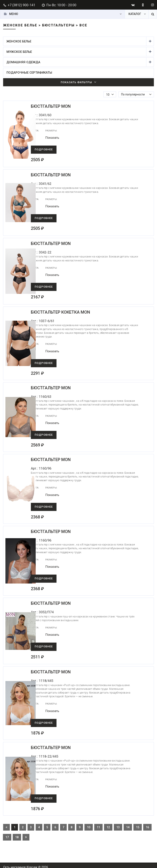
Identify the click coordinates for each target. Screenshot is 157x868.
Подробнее (51, 149)
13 (118, 825)
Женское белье (76, 41)
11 (98, 825)
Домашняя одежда (76, 62)
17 (7, 835)
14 (128, 825)
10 (89, 825)
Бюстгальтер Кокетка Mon (67, 312)
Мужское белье (76, 52)
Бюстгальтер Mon (58, 106)
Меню (14, 14)
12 (108, 825)
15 (138, 825)
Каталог (135, 14)
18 (17, 835)
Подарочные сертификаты (29, 73)
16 (147, 825)
